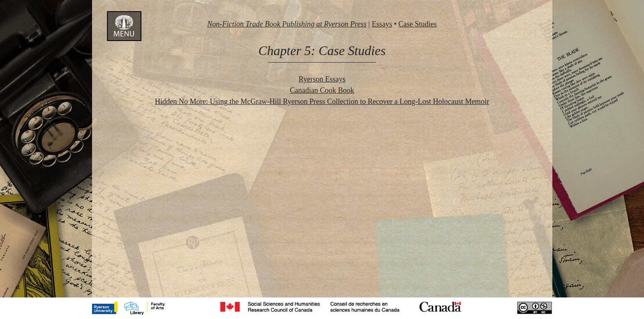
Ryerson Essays (322, 79)
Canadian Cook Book (322, 90)
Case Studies (418, 24)
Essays (382, 24)
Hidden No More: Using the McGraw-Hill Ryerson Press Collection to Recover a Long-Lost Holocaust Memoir (322, 101)
